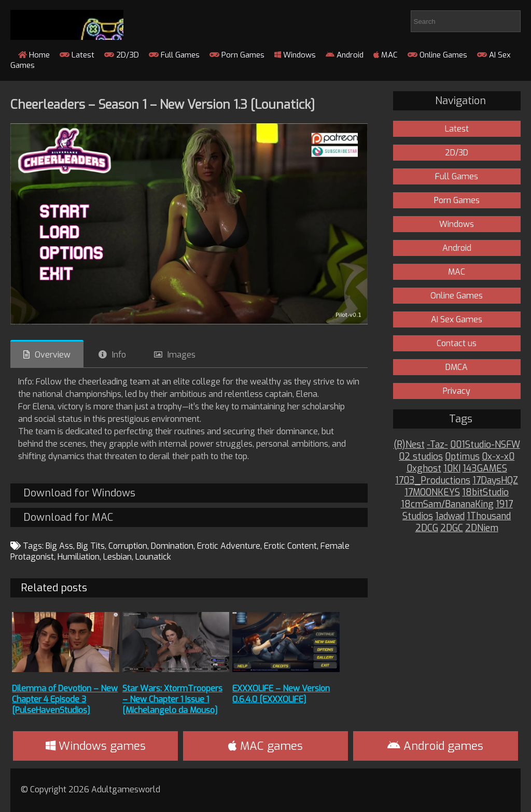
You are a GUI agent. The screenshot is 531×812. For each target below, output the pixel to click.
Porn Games (237, 55)
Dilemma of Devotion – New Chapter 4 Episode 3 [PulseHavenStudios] (65, 699)
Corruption (128, 546)
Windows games (96, 746)
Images (181, 355)
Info (119, 355)
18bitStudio (485, 493)
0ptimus (462, 457)
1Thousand (489, 516)
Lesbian (117, 557)
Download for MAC (68, 517)
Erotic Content (290, 546)
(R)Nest (409, 445)
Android (345, 55)
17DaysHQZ (495, 481)
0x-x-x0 (498, 457)
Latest (77, 55)
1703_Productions (433, 481)
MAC (386, 55)
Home (34, 55)
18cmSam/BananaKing (447, 504)
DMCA (457, 367)
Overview (53, 355)
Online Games (437, 55)
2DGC (452, 528)
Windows (295, 55)
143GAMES (485, 469)
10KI (452, 469)
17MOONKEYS (432, 493)
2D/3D (122, 55)
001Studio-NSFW (485, 445)
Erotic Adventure (229, 546)
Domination (172, 546)
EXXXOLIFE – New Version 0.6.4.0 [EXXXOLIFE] (281, 694)
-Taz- (437, 445)
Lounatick (153, 557)
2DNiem (482, 528)
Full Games (174, 55)
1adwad (450, 516)
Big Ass (59, 546)
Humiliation (79, 557)
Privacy (457, 391)
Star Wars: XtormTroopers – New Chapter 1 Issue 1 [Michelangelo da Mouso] (172, 699)
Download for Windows (79, 493)
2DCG (427, 528)
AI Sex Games (457, 319)
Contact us (457, 343)
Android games (435, 746)
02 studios (421, 457)
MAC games (265, 746)
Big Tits (91, 546)
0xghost (424, 469)
